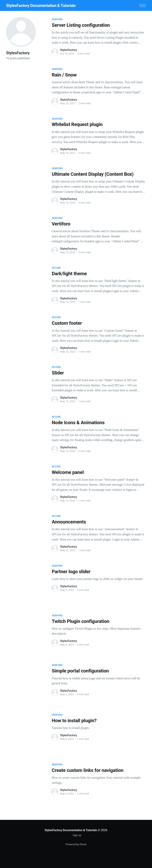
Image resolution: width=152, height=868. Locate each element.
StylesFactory (68, 50)
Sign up (77, 835)
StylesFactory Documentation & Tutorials (41, 6)
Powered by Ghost (76, 844)
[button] (143, 5)
